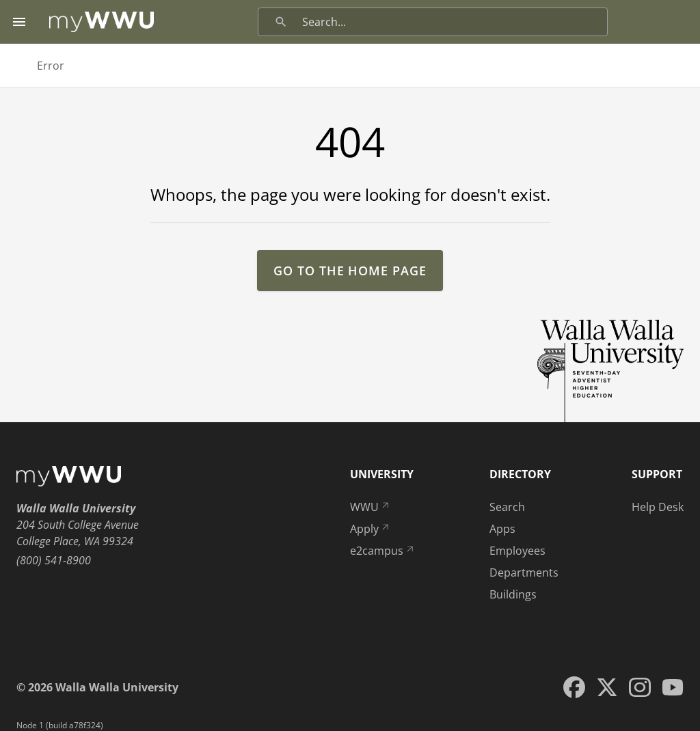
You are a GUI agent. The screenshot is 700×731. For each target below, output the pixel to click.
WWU (371, 507)
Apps (502, 529)
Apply (371, 529)
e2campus (383, 551)
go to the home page (350, 271)
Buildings (513, 594)
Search (507, 507)
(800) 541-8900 (54, 560)
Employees (517, 551)
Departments (524, 573)
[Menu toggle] (19, 22)
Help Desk (658, 507)
